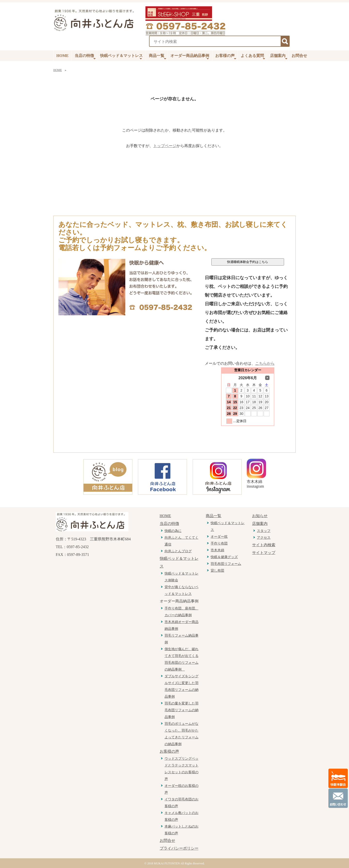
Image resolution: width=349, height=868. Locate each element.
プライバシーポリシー (179, 848)
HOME (63, 56)
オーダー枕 (219, 537)
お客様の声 (226, 57)
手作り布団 (219, 543)
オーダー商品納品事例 (190, 57)
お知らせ (260, 516)
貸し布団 (217, 571)
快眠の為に (173, 531)
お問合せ (299, 56)
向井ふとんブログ (178, 551)
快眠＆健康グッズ (224, 557)
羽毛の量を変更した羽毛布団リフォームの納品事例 (182, 710)
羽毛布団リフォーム (226, 564)
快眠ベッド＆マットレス (121, 57)
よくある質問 (253, 57)
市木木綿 (217, 550)
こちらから (265, 363)
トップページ (165, 146)
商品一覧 (158, 57)
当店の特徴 (85, 57)
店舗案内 (279, 57)
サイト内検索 (264, 545)
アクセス (264, 538)
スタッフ (264, 531)
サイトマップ (264, 553)
